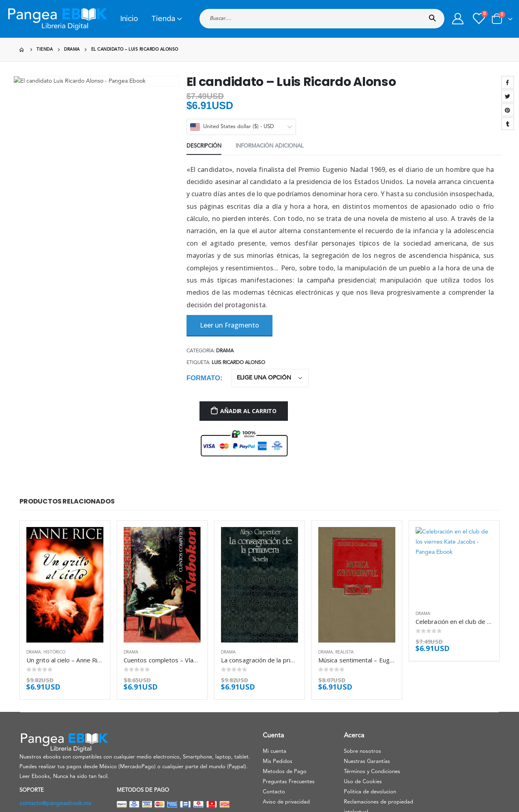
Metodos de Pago (285, 708)
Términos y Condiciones (372, 708)
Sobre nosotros (362, 687)
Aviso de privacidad (286, 738)
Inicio (129, 18)
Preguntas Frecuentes (289, 718)
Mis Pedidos (278, 697)
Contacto (274, 728)
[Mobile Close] (2, 807)
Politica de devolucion (370, 728)
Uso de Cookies (363, 718)
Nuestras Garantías (367, 697)
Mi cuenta (275, 687)
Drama (34, 588)
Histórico (54, 588)
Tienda (163, 18)
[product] (65, 540)
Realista (344, 588)
